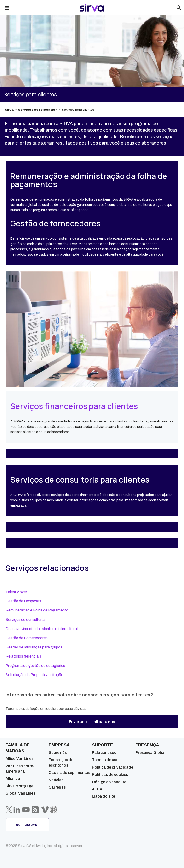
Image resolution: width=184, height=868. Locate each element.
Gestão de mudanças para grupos (34, 647)
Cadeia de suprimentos (69, 773)
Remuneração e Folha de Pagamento (37, 610)
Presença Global (150, 753)
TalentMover (16, 592)
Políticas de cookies (110, 774)
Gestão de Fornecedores (27, 638)
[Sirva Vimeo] (45, 810)
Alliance (13, 779)
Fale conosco (104, 753)
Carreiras (57, 787)
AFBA (97, 789)
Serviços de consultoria (25, 620)
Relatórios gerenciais (23, 656)
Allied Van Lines (20, 759)
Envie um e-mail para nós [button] (92, 722)
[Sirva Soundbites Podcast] (54, 810)
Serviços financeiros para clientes (74, 406)
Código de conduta (109, 782)
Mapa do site (103, 796)
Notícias (56, 780)
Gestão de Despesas (23, 601)
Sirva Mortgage (19, 786)
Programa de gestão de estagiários (35, 666)
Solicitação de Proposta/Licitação (34, 675)
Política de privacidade (113, 767)
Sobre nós (58, 753)
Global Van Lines (20, 793)
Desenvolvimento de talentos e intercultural (42, 629)
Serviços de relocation (38, 110)
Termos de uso (105, 760)
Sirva (9, 110)
